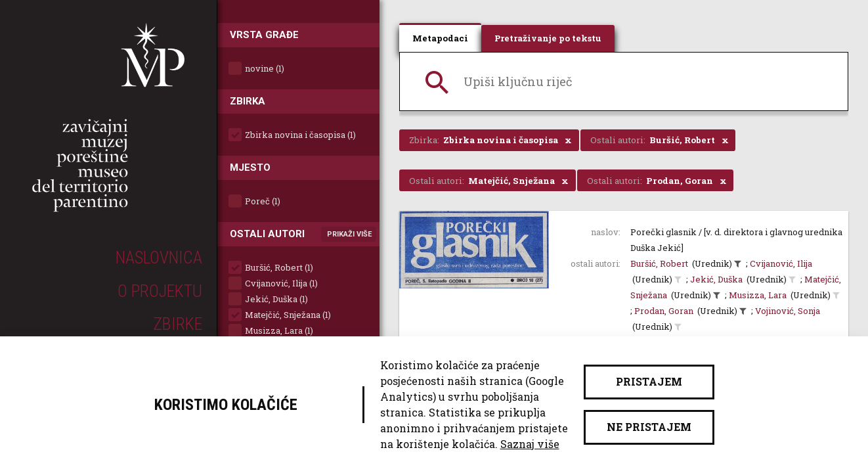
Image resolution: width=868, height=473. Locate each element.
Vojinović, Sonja (788, 311)
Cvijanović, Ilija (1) (281, 283)
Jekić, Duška (716, 279)
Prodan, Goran (664, 311)
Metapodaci (440, 38)
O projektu (160, 291)
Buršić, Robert (659, 263)
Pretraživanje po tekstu (548, 38)
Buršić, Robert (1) (279, 267)
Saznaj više (530, 444)
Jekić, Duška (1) (276, 299)
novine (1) (265, 68)
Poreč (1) (263, 201)
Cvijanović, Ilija (781, 263)
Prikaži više (349, 234)
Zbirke (178, 324)
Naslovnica (159, 258)
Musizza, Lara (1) (279, 330)
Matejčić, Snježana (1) (288, 315)
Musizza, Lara (758, 295)
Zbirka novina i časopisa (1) (300, 135)
